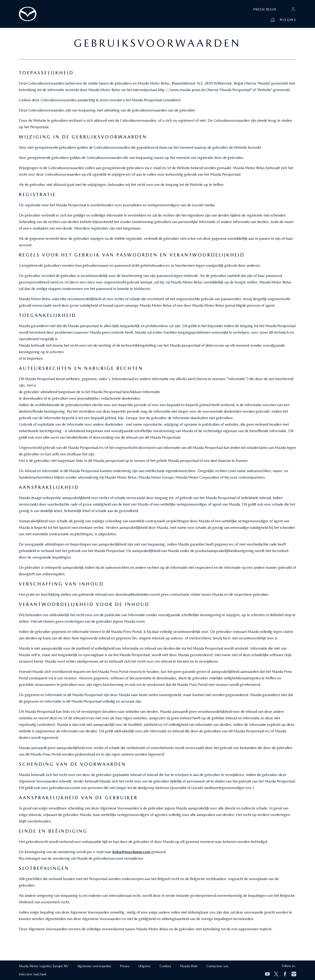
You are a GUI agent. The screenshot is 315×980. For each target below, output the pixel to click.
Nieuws (288, 20)
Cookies (165, 966)
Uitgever (145, 966)
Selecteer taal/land (33, 974)
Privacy (125, 966)
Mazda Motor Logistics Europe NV (44, 966)
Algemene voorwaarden (94, 966)
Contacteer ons (217, 966)
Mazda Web (189, 966)
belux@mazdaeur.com (131, 852)
